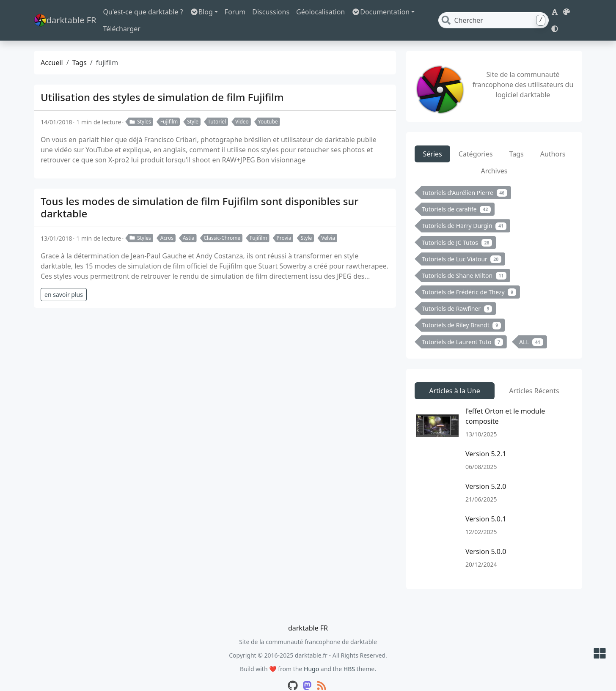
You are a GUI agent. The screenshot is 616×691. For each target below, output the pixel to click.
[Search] (507, 13)
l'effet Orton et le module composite (505, 402)
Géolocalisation (325, 13)
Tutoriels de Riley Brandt (461, 311)
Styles (140, 107)
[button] (553, 13)
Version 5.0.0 (486, 537)
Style (193, 107)
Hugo (311, 654)
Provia (284, 223)
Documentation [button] (385, 13)
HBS (349, 654)
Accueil (52, 48)
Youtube (268, 107)
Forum (239, 13)
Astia (189, 223)
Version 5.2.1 (486, 439)
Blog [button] (206, 13)
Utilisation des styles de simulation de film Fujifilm (162, 83)
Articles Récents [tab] (534, 376)
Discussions (275, 13)
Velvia (328, 223)
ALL (531, 328)
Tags (80, 48)
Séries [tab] (433, 140)
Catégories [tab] (476, 140)
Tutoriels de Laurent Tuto (462, 328)
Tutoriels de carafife (456, 195)
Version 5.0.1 (486, 505)
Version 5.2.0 (486, 472)
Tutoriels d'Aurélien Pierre (465, 178)
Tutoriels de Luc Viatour (462, 245)
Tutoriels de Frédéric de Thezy (469, 278)
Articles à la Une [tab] (454, 376)
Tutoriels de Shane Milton (464, 261)
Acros (167, 223)
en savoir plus (64, 280)
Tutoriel (217, 107)
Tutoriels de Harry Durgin (464, 211)
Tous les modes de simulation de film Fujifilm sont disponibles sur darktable (200, 193)
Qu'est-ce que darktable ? (147, 13)
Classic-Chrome (222, 223)
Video (242, 107)
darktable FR (67, 13)
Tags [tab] (517, 140)
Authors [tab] (553, 140)
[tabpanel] (494, 255)
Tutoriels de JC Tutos (457, 228)
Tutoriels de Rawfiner (457, 294)
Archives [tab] (494, 156)
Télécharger (445, 13)
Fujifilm (169, 107)
